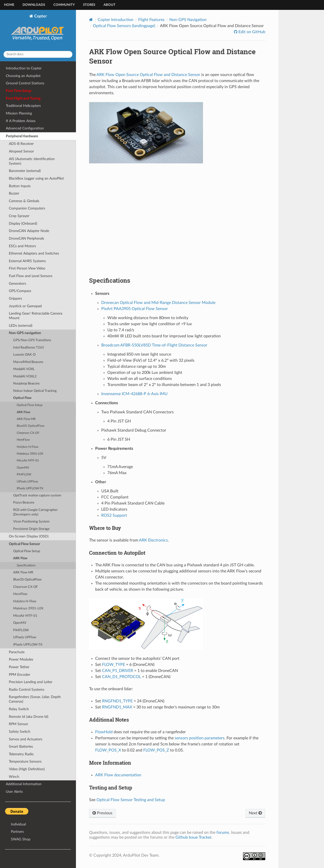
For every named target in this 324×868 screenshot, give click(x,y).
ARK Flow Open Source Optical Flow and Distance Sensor (148, 75)
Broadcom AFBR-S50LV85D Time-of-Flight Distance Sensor (154, 345)
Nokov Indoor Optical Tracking (35, 391)
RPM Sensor (18, 724)
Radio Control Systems (27, 690)
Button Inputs (20, 186)
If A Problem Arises (21, 121)
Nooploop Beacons (26, 384)
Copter (38, 30)
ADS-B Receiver (21, 144)
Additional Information (24, 784)
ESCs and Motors (22, 246)
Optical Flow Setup (30, 405)
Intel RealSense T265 (29, 348)
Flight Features (151, 20)
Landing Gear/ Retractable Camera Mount (36, 316)
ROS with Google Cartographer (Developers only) (35, 512)
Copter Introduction (116, 20)
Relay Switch (19, 709)
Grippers (15, 298)
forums (223, 833)
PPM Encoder (19, 675)
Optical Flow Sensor (24, 544)
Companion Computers (27, 208)
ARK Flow (24, 412)
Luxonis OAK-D (24, 355)
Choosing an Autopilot (23, 76)
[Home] (91, 20)
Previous (102, 813)
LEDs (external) (21, 326)
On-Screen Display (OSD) (29, 536)
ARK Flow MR (26, 419)
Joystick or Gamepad (25, 306)
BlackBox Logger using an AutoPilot (36, 178)
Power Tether (19, 667)
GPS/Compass (20, 291)
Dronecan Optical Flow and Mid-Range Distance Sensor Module (158, 303)
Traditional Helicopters (23, 106)
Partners (17, 832)
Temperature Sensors (25, 761)
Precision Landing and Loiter (31, 682)
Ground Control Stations (25, 83)
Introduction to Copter (24, 68)
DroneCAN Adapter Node (29, 231)
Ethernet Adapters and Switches (34, 253)
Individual (18, 824)
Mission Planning (19, 113)
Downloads (34, 5)
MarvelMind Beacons (28, 362)
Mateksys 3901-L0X (30, 454)
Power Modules (21, 659)
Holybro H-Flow (27, 447)
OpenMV (23, 468)
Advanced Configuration (25, 128)
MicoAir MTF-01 (28, 461)
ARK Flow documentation (118, 775)
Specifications (26, 565)
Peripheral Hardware (22, 136)
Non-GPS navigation (25, 333)
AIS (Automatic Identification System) (32, 161)
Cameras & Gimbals (24, 201)
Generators (17, 284)
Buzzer (14, 193)
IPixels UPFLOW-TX (30, 488)
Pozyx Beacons (24, 503)
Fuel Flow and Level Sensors (31, 276)
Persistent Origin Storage (31, 529)
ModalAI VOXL (24, 369)
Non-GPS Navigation (188, 20)
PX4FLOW (24, 475)
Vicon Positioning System (31, 522)
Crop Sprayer (19, 216)
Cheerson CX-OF (28, 433)
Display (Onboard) (23, 224)
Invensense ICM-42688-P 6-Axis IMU (134, 394)
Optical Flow (22, 398)
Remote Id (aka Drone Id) (29, 717)
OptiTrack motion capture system (37, 496)
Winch (14, 777)
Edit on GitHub (251, 32)
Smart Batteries (21, 747)
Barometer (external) (25, 171)
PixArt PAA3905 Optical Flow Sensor (135, 309)
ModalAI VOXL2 (25, 377)
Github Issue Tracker (193, 837)
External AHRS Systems (27, 261)
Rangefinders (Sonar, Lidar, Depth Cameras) (35, 699)
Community (64, 5)
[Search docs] (38, 54)
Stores (89, 5)
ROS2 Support (114, 515)
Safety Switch (20, 732)
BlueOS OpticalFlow (31, 426)
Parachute (17, 652)
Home (9, 5)
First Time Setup (19, 91)
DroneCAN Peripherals (26, 238)
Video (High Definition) (27, 769)
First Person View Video (27, 268)
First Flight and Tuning (23, 98)
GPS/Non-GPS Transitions (32, 340)
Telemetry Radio (21, 754)
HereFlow (23, 440)
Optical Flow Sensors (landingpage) (124, 26)
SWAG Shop (21, 839)
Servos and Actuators (26, 739)
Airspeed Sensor (21, 151)
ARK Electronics (153, 540)
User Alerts (14, 792)
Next (255, 813)
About (109, 5)
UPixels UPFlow (27, 482)
